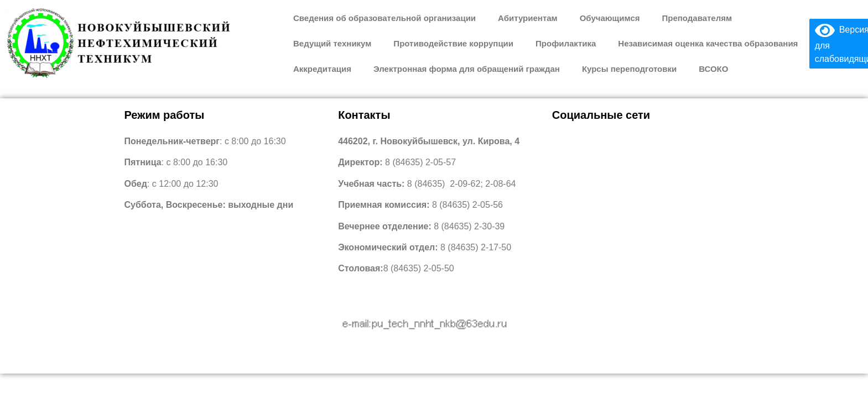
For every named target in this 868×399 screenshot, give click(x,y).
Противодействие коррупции (453, 43)
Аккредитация (322, 69)
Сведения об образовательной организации (384, 18)
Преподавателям (697, 18)
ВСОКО (713, 69)
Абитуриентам (528, 18)
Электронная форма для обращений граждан (467, 69)
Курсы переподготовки (629, 69)
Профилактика (566, 43)
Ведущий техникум (332, 43)
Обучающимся (610, 18)
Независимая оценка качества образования (708, 43)
